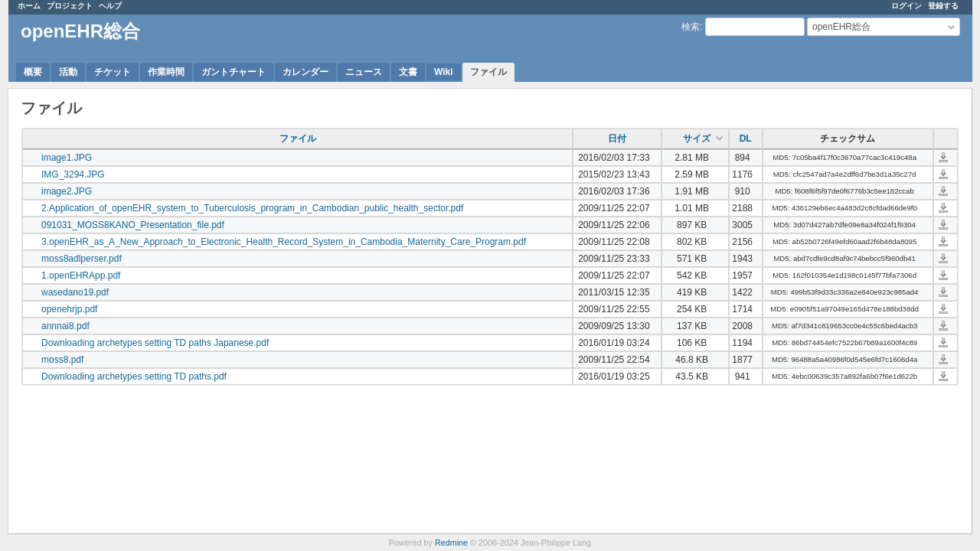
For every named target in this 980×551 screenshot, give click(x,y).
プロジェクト (70, 6)
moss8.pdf (62, 360)
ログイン (906, 6)
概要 (33, 72)
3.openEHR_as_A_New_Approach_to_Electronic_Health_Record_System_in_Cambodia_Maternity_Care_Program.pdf (284, 242)
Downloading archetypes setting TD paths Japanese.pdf (155, 343)
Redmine (451, 543)
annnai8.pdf (65, 326)
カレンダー (305, 72)
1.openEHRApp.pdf (81, 275)
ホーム (29, 6)
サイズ (697, 139)
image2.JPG (67, 191)
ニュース (364, 72)
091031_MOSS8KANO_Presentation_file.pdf (133, 225)
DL (746, 139)
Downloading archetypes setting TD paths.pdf (134, 377)
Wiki (444, 72)
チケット (113, 72)
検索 (691, 27)
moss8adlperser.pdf (82, 259)
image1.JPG (67, 158)
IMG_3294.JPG (73, 174)
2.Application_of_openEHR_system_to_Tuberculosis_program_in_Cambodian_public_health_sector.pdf (252, 208)
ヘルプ (110, 6)
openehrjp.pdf (69, 309)
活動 (68, 72)
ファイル (488, 72)
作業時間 (166, 72)
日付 (617, 139)
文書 (408, 72)
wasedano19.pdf (75, 292)
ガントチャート (234, 72)
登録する (943, 6)
